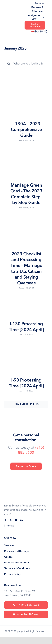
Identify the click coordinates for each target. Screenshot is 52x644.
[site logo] (13, 14)
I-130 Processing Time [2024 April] (26, 327)
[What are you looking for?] (26, 64)
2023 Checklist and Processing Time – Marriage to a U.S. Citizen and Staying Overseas (26, 268)
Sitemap (9, 526)
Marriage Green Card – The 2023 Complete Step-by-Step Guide (26, 194)
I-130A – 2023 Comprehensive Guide (26, 130)
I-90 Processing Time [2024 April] (26, 383)
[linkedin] (21, 520)
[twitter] (11, 520)
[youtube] (16, 520)
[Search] (9, 64)
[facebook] (5, 520)
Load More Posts (26, 404)
